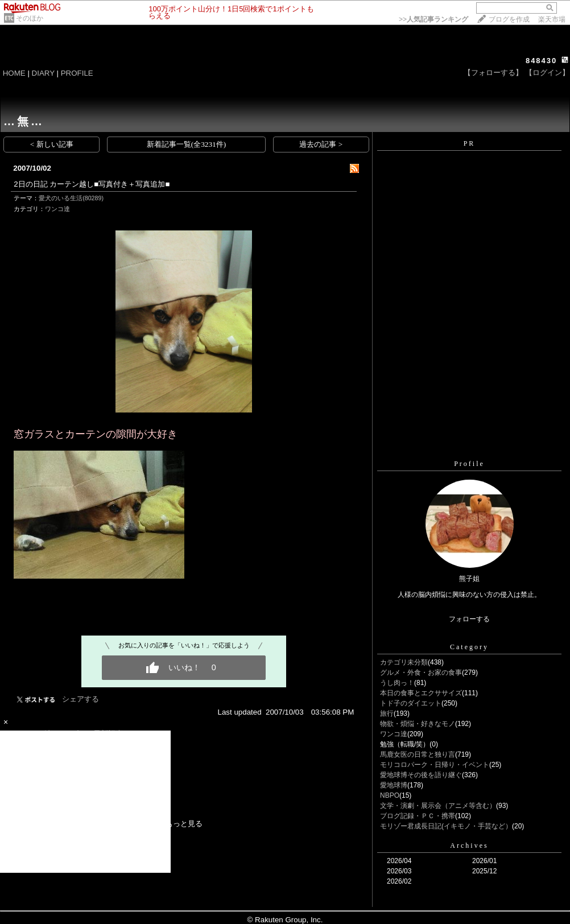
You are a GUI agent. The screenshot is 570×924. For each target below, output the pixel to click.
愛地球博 (394, 785)
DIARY (43, 73)
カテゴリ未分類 (404, 662)
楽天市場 (552, 19)
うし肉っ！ (397, 683)
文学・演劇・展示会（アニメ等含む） (438, 806)
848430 (541, 61)
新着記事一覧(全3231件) (187, 144)
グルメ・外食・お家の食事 (421, 673)
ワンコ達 (57, 209)
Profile (469, 464)
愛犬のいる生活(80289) (71, 198)
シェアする (80, 699)
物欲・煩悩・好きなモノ (418, 724)
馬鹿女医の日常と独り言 (418, 754)
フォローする (469, 619)
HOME (14, 73)
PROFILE (77, 73)
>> (433, 19)
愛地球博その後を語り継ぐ (421, 775)
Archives (469, 845)
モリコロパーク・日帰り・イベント (435, 765)
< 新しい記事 (52, 144)
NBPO (390, 795)
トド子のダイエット (411, 703)
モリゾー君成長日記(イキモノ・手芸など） (446, 826)
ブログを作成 (509, 19)
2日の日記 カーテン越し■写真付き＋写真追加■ (92, 184)
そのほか (30, 18)
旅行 (387, 713)
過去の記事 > (321, 144)
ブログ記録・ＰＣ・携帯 (418, 816)
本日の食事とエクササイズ (421, 693)
